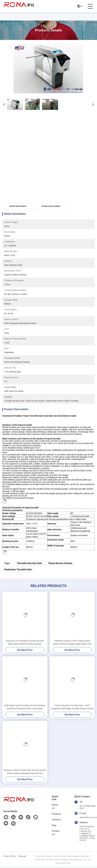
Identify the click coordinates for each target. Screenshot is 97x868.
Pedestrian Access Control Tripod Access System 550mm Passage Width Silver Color (72, 642)
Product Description (51, 206)
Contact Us (56, 833)
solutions (56, 820)
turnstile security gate (29, 563)
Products (56, 814)
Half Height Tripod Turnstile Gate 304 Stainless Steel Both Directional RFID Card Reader (25, 707)
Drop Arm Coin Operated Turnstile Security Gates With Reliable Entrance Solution (25, 642)
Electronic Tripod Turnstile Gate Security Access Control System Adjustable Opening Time (25, 772)
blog (54, 825)
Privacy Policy (10, 856)
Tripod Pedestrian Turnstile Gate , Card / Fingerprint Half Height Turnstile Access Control (72, 707)
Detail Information (18, 206)
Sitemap (22, 856)
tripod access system (60, 563)
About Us (55, 806)
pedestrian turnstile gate (18, 570)
